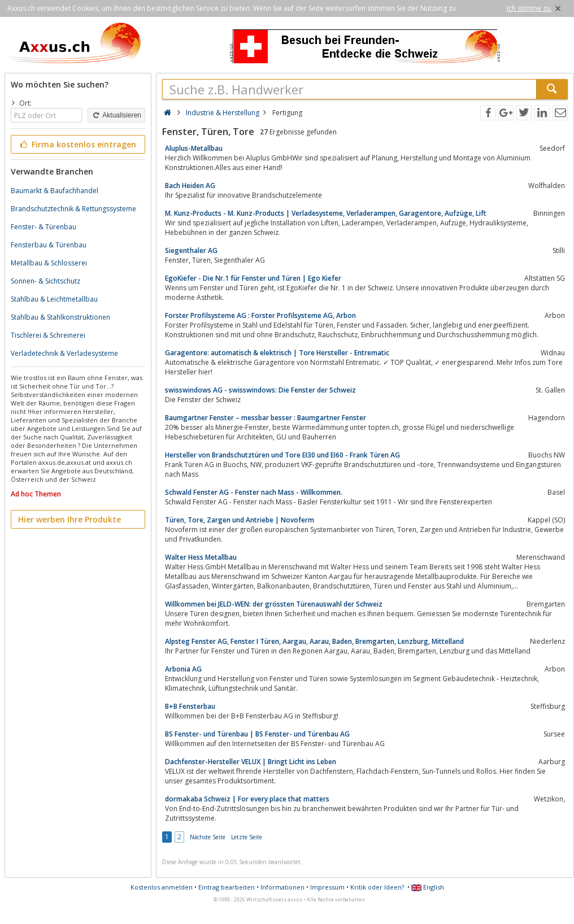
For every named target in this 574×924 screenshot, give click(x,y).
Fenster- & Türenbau (44, 227)
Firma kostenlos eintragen (77, 144)
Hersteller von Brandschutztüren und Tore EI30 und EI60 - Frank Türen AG (282, 455)
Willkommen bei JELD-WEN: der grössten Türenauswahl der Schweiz (274, 604)
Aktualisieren (116, 115)
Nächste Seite (208, 837)
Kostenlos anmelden (162, 887)
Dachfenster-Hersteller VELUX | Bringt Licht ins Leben (251, 762)
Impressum (327, 887)
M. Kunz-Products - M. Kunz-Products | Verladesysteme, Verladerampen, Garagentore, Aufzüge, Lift (326, 213)
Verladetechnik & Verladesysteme (64, 353)
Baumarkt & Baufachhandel (55, 191)
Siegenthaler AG (191, 250)
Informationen (282, 887)
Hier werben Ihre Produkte (69, 519)
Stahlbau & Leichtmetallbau (54, 299)
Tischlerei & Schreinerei (48, 335)
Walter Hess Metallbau (201, 557)
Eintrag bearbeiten (227, 887)
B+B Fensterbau (190, 706)
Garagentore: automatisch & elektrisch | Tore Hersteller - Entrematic (277, 353)
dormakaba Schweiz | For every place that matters (247, 799)
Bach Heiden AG (190, 186)
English (428, 887)
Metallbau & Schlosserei (49, 263)
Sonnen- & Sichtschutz (45, 281)
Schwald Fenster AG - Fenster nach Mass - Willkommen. (254, 492)
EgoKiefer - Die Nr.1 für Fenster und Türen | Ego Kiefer (253, 278)
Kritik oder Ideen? (377, 887)
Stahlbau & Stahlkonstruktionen (60, 317)
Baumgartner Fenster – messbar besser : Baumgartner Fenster (266, 418)
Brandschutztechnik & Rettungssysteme (73, 209)
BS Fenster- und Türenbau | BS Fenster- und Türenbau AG (257, 734)
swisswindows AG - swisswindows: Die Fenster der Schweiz (260, 390)
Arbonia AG (183, 669)
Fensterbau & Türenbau (49, 245)
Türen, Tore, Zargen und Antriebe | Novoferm (240, 520)
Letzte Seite (247, 837)
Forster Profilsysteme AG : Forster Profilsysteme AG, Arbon (260, 315)
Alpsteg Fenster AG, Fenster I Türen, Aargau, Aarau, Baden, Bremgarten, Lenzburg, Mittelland (314, 641)
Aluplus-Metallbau (194, 148)
